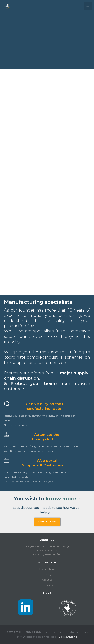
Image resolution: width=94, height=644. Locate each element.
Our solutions (47, 569)
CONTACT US (47, 522)
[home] (6, 6)
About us (47, 580)
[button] (88, 6)
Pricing (47, 574)
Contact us (47, 585)
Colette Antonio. (68, 637)
